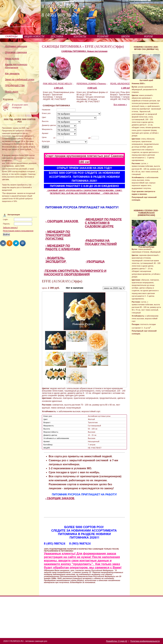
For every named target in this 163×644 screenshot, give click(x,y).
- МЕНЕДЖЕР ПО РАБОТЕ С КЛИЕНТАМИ (63, 247)
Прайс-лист (12, 92)
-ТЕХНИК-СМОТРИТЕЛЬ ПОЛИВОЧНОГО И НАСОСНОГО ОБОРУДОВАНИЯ (75, 273)
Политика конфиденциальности (145, 641)
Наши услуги (12, 58)
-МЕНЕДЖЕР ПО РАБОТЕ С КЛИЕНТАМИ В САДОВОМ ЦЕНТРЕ (103, 223)
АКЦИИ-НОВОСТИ (34, 36)
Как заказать (12, 73)
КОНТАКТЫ (80, 36)
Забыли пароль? (10, 228)
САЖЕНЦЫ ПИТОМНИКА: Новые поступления (84, 51)
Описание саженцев (16, 52)
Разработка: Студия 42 (117, 641)
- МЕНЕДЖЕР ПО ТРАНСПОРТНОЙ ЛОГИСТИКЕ (58, 235)
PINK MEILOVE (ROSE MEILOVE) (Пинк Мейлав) (59, 84)
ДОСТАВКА (57, 36)
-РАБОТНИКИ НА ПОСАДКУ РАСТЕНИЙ (101, 242)
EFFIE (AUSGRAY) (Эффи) (104, 46)
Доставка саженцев (16, 46)
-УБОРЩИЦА (95, 262)
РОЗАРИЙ (103, 36)
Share (3, 243)
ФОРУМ (148, 36)
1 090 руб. (59, 88)
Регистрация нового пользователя (18, 231)
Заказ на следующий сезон (20, 79)
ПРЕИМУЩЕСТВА (15, 85)
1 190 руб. (126, 88)
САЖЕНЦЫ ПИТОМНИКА (62, 46)
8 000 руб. (92, 88)
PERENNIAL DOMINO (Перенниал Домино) (92, 84)
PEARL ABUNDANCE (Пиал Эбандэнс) (126, 84)
